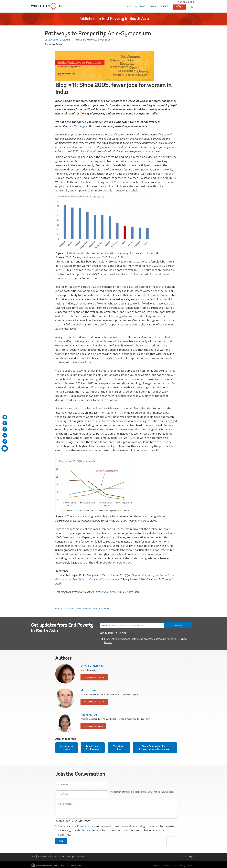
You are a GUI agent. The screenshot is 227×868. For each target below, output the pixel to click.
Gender (59, 608)
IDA (62, 865)
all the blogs (78, 126)
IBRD (56, 865)
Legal (33, 857)
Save (61, 841)
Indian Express (110, 592)
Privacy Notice (86, 826)
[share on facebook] (5, 423)
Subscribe (178, 625)
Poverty (87, 608)
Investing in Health (67, 748)
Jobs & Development (73, 608)
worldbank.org (186, 2)
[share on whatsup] (5, 441)
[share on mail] (5, 417)
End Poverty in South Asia (125, 19)
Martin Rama (73, 40)
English (59, 44)
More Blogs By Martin (94, 702)
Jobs (74, 857)
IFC (67, 865)
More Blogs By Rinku (93, 726)
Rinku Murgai (90, 40)
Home (128, 6)
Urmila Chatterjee (55, 40)
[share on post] (5, 429)
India (95, 608)
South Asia (104, 608)
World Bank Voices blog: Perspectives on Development (155, 748)
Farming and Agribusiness (93, 748)
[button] (192, 7)
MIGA (73, 865)
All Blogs (140, 6)
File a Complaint (189, 857)
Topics (152, 6)
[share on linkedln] (5, 435)
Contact (164, 6)
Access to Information (61, 857)
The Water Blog (119, 748)
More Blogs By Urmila (94, 677)
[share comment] (5, 448)
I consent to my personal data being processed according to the (146, 641)
